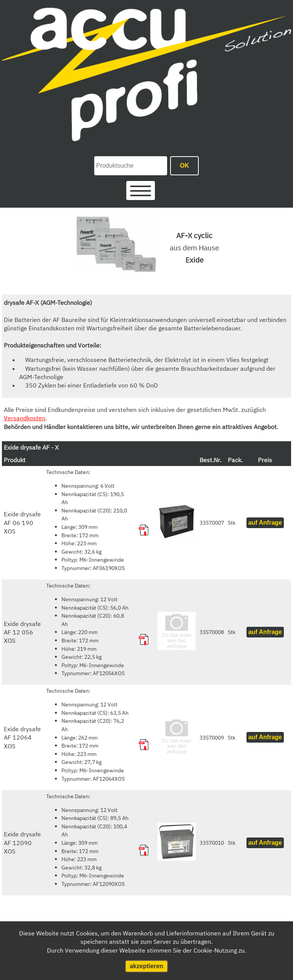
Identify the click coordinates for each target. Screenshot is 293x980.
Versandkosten (25, 418)
